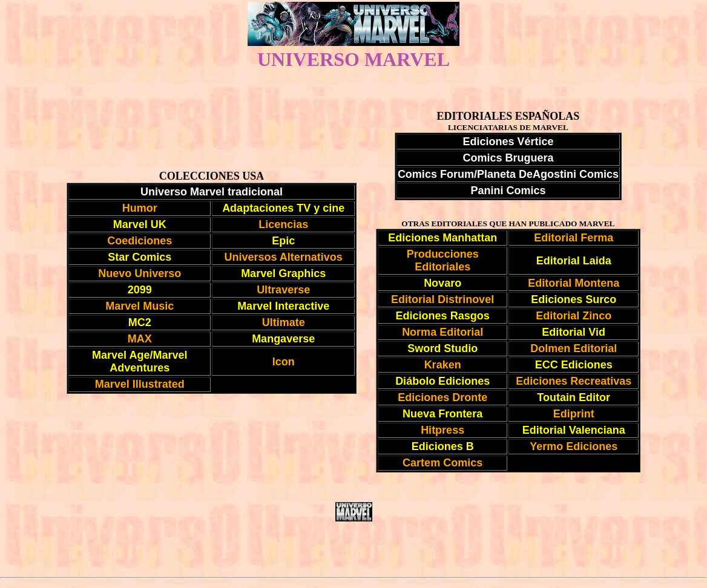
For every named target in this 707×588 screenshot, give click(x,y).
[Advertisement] (353, 549)
